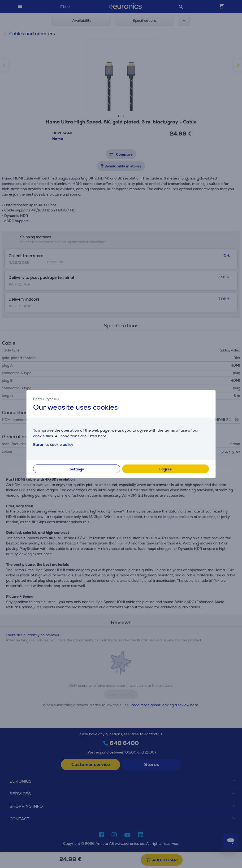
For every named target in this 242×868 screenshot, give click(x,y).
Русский (52, 399)
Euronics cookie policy (53, 444)
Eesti (37, 399)
